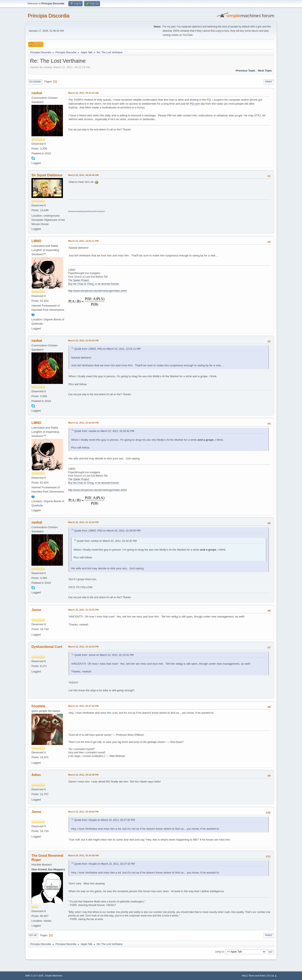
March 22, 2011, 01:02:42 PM (83, 341)
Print (269, 82)
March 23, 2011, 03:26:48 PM (83, 775)
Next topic (265, 71)
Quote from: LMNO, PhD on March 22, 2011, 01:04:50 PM (107, 531)
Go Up (33, 935)
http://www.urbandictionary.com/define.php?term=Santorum (87, 211)
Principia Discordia (49, 16)
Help (244, 976)
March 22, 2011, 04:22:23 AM (83, 93)
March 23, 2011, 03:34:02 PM (83, 812)
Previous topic (245, 71)
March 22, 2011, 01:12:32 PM (83, 522)
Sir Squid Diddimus (47, 175)
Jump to (219, 952)
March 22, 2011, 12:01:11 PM (83, 241)
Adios (36, 775)
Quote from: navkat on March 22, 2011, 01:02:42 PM (104, 431)
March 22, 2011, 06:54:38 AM (83, 175)
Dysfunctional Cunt (47, 647)
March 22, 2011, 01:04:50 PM (83, 423)
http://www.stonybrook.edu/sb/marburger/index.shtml (97, 291)
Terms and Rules (257, 976)
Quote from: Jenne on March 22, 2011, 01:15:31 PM (104, 655)
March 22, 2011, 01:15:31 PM (83, 610)
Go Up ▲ (272, 976)
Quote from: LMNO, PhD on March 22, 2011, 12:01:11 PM (107, 349)
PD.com (195, 104)
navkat (37, 93)
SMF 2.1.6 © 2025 (34, 976)
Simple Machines (53, 976)
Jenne (36, 610)
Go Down (35, 82)
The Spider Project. (79, 280)
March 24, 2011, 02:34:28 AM (83, 855)
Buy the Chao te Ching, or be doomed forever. (94, 284)
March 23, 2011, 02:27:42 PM (83, 706)
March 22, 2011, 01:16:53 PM (83, 647)
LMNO (36, 241)
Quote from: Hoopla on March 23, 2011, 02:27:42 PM (104, 820)
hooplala (38, 706)
